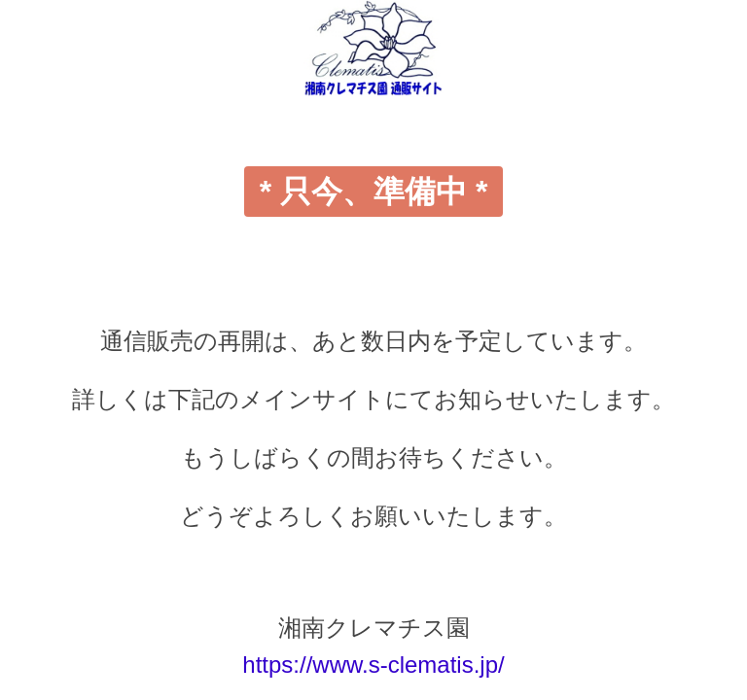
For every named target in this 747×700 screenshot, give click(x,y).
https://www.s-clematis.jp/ (373, 665)
